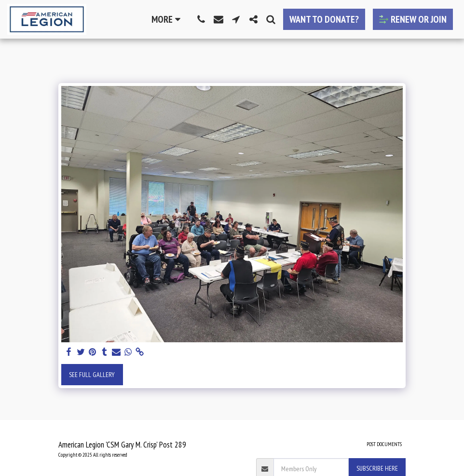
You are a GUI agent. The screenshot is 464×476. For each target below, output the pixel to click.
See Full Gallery (92, 375)
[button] (201, 19)
